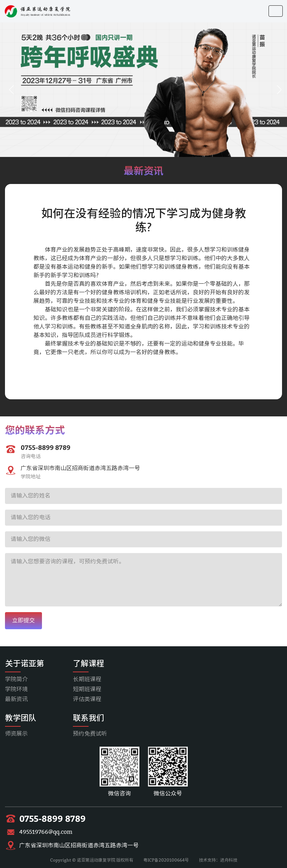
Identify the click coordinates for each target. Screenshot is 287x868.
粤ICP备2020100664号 (166, 860)
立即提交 (23, 620)
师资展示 (16, 734)
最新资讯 (16, 699)
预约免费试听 (90, 734)
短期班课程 (87, 689)
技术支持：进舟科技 (218, 860)
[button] (11, 90)
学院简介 (16, 679)
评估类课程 (87, 699)
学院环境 (16, 689)
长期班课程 (87, 679)
